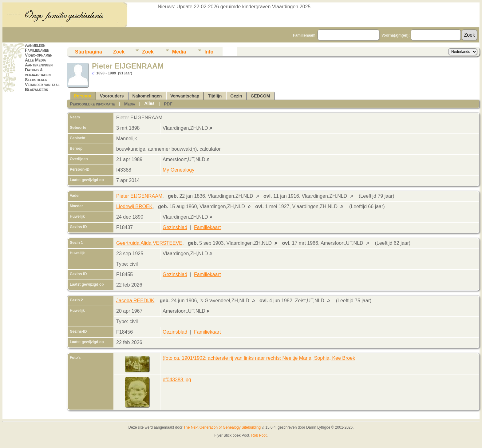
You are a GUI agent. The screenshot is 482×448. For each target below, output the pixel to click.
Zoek (119, 52)
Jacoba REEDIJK (135, 301)
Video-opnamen (39, 55)
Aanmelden (35, 45)
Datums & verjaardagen (38, 72)
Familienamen (37, 50)
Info (209, 52)
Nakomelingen (147, 96)
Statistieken (36, 80)
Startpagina (89, 52)
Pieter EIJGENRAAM (139, 196)
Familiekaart (207, 227)
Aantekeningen (39, 65)
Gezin (236, 96)
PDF (168, 104)
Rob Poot (259, 435)
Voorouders (112, 96)
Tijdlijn (215, 96)
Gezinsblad (175, 227)
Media (179, 52)
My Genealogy (178, 170)
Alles (149, 103)
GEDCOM (260, 96)
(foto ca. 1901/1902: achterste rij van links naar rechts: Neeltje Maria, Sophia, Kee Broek (259, 358)
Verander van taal (42, 85)
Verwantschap (185, 96)
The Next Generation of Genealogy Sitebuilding (222, 427)
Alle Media (35, 60)
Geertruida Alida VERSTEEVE (149, 243)
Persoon (83, 96)
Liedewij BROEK (134, 206)
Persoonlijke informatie (92, 104)
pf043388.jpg (177, 380)
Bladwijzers (36, 89)
